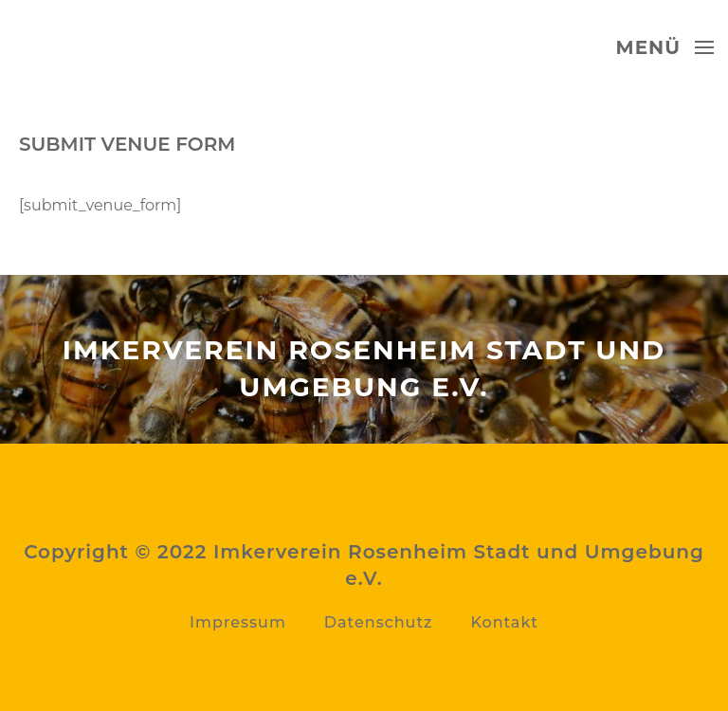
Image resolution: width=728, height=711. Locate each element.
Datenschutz (379, 622)
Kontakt (504, 622)
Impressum (238, 622)
